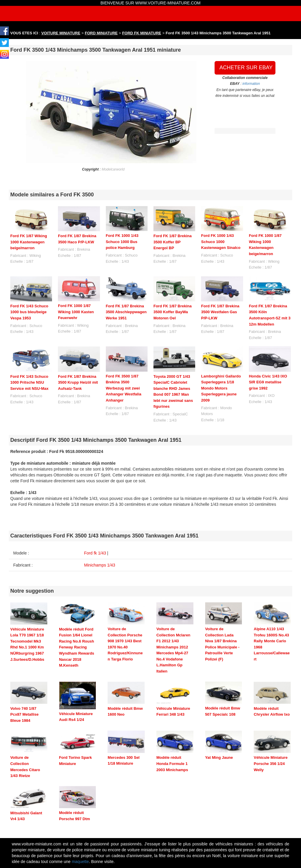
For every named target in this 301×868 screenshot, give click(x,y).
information (251, 84)
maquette (80, 862)
